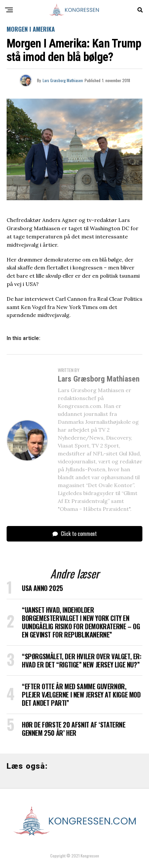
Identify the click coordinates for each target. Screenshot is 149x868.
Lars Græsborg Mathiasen (63, 80)
